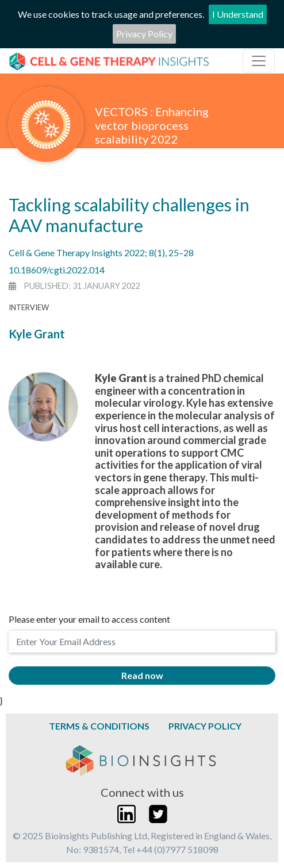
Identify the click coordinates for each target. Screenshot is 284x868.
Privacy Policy (144, 34)
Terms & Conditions (99, 726)
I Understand (238, 14)
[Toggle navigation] (259, 61)
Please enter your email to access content (89, 619)
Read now (142, 675)
